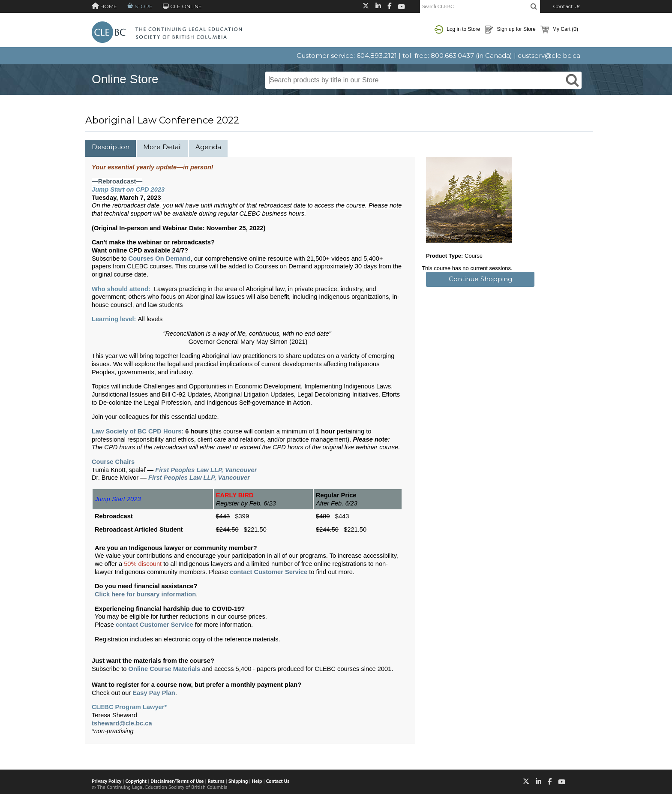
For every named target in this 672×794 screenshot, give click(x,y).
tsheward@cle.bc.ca (122, 723)
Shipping (238, 781)
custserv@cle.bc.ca (549, 56)
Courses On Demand (160, 259)
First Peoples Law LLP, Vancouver (206, 470)
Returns (216, 781)
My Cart (559, 30)
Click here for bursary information (145, 594)
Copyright (136, 781)
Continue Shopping (480, 279)
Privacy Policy (106, 781)
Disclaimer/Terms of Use (177, 781)
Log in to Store (457, 30)
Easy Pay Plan (154, 693)
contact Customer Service (268, 572)
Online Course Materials (165, 669)
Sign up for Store (510, 30)
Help (257, 781)
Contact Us (567, 6)
